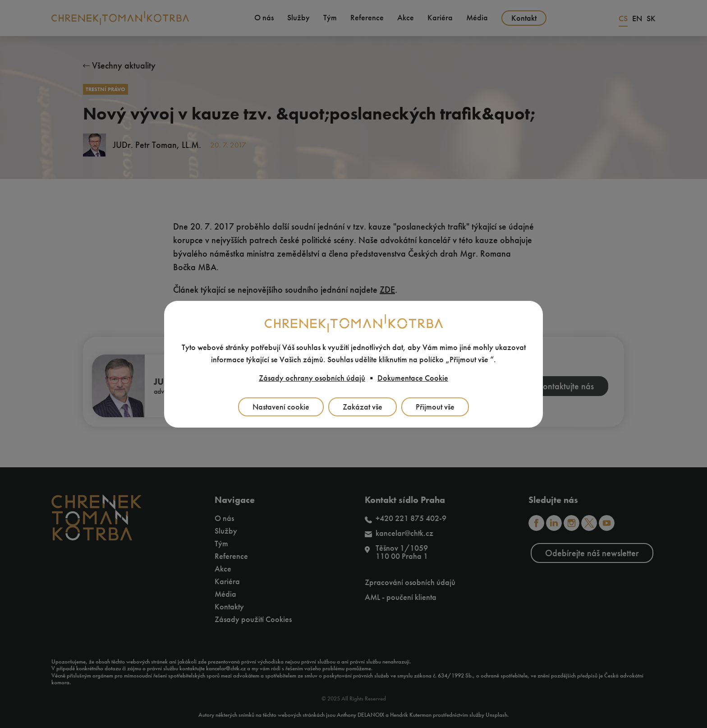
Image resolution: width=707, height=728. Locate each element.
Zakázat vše (363, 407)
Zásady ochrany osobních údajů (312, 378)
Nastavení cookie (281, 407)
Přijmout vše (435, 407)
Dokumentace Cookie (413, 378)
